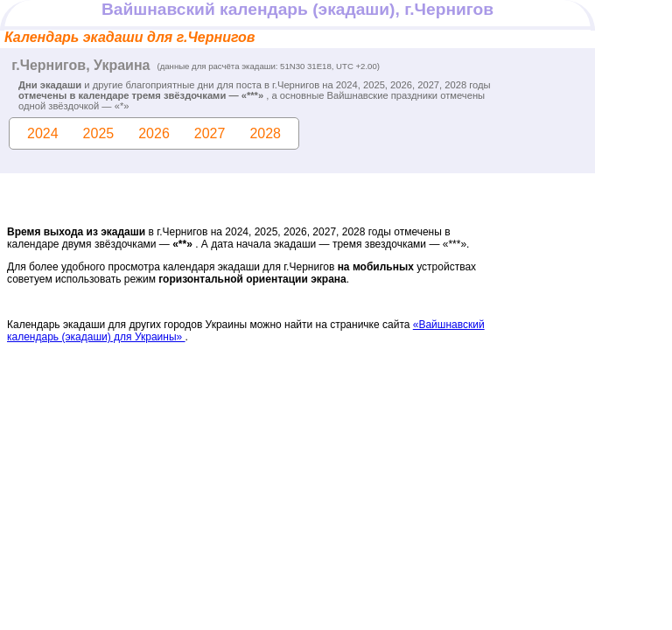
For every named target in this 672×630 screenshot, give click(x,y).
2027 (210, 133)
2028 (265, 133)
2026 (154, 133)
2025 (99, 133)
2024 (43, 133)
